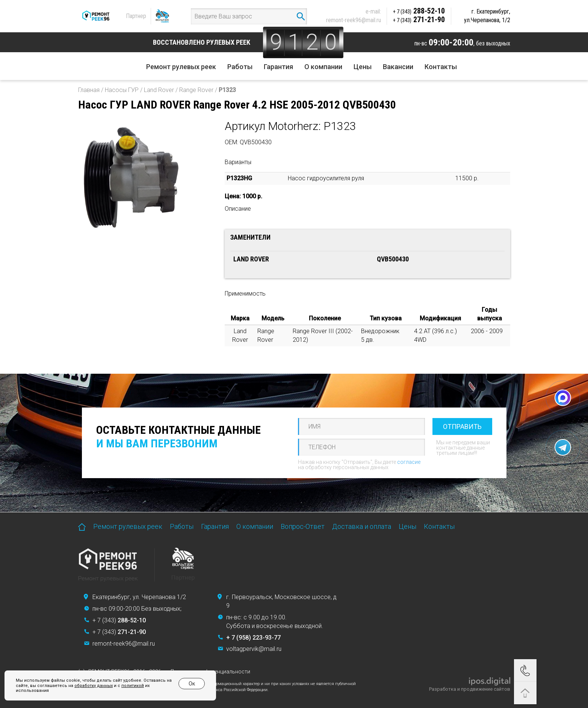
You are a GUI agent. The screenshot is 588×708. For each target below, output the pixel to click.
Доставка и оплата (362, 526)
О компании (323, 67)
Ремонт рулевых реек (181, 67)
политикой (133, 686)
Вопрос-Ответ (303, 526)
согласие (409, 462)
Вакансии (398, 67)
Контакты (441, 67)
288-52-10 (419, 11)
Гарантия (278, 67)
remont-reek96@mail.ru (354, 20)
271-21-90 (419, 20)
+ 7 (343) (119, 620)
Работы (240, 67)
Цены (363, 67)
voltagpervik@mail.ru (254, 649)
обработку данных (94, 686)
